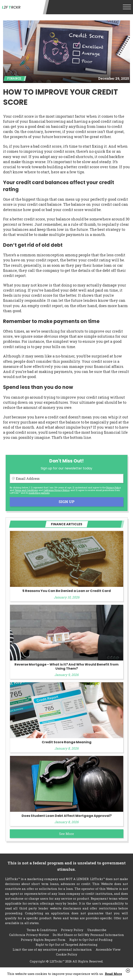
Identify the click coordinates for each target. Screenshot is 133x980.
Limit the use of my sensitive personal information (52, 949)
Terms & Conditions (42, 930)
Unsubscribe (97, 930)
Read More (113, 974)
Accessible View (108, 949)
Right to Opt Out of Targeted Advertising (66, 945)
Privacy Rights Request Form (43, 940)
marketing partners (39, 493)
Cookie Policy (67, 954)
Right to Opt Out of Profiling (91, 940)
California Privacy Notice (56, 490)
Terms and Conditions (26, 490)
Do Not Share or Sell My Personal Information (88, 935)
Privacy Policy (114, 487)
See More (66, 834)
